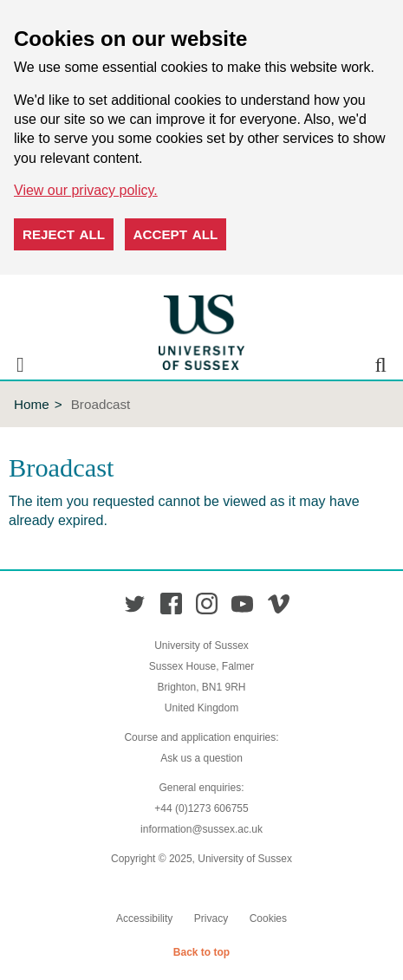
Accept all (176, 234)
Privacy (211, 918)
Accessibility (144, 918)
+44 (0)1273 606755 (201, 808)
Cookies (268, 918)
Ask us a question (201, 758)
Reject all (64, 234)
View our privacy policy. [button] (86, 190)
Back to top (201, 952)
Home (32, 404)
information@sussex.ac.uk (201, 829)
